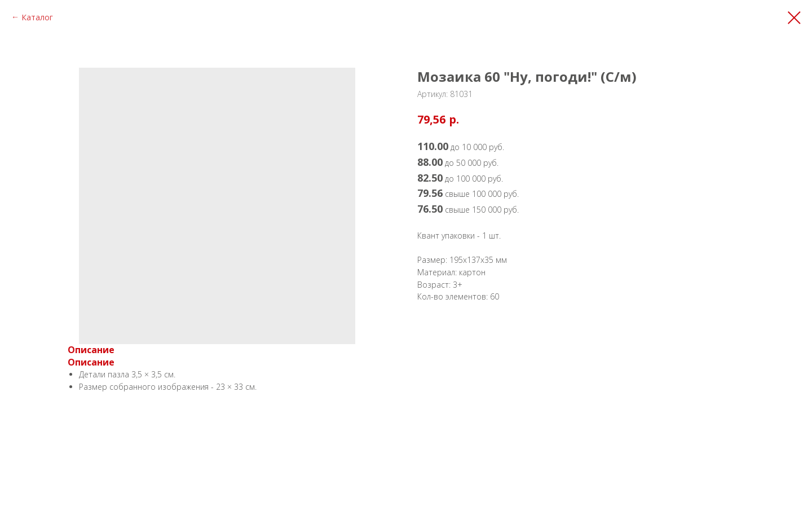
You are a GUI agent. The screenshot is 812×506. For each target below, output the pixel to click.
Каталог (37, 17)
